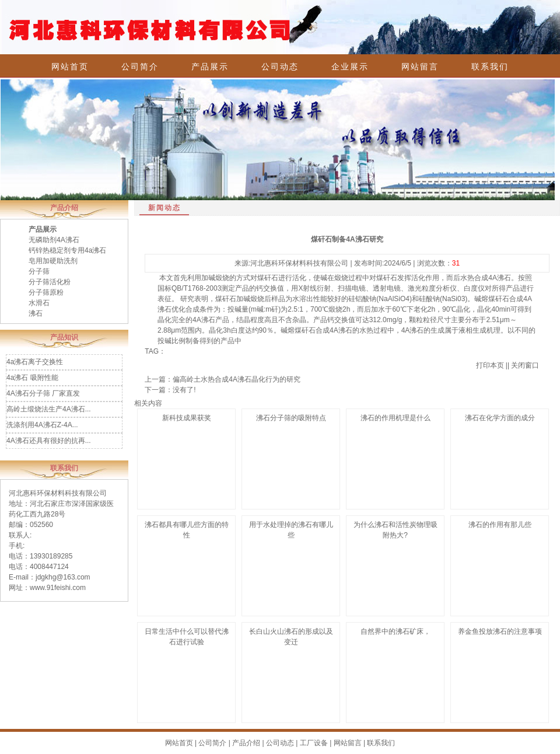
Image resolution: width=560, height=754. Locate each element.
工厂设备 (314, 743)
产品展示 (210, 67)
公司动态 (280, 67)
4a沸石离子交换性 (35, 362)
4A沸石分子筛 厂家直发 (43, 393)
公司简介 (140, 67)
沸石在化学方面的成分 (500, 418)
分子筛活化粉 (50, 282)
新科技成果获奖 (187, 418)
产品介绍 (246, 743)
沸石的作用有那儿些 (500, 525)
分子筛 (39, 271)
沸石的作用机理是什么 (395, 418)
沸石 (36, 313)
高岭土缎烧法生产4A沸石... (49, 409)
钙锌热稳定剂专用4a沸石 (67, 250)
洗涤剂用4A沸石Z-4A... (42, 425)
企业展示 (350, 67)
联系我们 (490, 67)
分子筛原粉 (46, 292)
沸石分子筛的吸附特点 (291, 418)
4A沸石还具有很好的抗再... (49, 441)
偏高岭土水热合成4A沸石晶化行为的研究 (237, 379)
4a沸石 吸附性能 (32, 378)
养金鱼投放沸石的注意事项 (500, 631)
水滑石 (39, 303)
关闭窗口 (525, 365)
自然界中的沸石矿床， (395, 631)
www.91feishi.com (58, 588)
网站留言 (420, 67)
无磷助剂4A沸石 (54, 240)
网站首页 (70, 67)
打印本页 (490, 365)
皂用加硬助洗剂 (53, 261)
